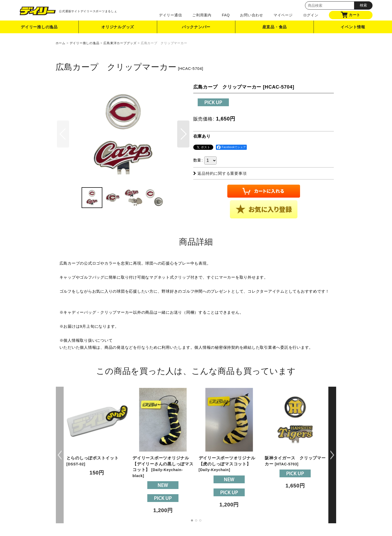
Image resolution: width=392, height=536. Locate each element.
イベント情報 (353, 27)
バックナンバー (196, 27)
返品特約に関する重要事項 (220, 173)
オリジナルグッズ (118, 27)
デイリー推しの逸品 (39, 27)
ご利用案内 (202, 15)
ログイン (311, 15)
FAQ (226, 15)
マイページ (283, 15)
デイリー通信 (171, 15)
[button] (183, 134)
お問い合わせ (252, 15)
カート (351, 15)
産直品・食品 (275, 27)
